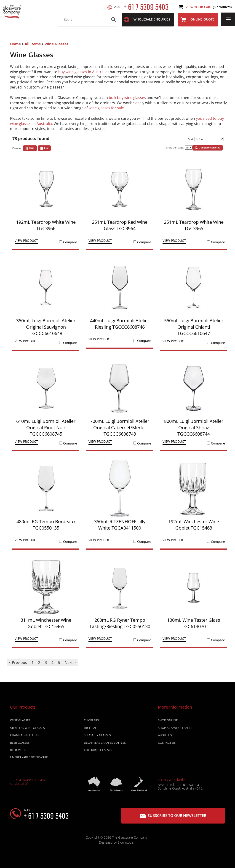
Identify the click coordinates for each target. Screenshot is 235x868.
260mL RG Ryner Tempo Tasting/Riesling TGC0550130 (120, 623)
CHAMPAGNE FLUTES (25, 736)
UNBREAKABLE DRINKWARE (29, 758)
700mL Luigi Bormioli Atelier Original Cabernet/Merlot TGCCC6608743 (120, 428)
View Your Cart (209, 7)
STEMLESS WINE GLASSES (27, 729)
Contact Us (167, 743)
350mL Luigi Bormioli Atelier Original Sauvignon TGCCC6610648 (46, 327)
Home (16, 44)
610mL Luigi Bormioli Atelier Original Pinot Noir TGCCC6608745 (46, 428)
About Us (165, 736)
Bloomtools (126, 843)
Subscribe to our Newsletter (173, 816)
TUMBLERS (91, 721)
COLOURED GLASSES (98, 751)
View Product (26, 241)
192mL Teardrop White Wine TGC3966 (46, 225)
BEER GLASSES (20, 743)
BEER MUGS (18, 751)
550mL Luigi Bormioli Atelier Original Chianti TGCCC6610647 (194, 327)
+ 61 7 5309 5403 (141, 7)
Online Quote (198, 20)
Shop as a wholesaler (175, 729)
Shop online (168, 721)
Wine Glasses (56, 44)
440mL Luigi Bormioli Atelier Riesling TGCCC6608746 (120, 324)
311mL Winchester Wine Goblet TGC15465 (46, 623)
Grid (30, 148)
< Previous (18, 663)
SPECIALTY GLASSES (97, 736)
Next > (70, 663)
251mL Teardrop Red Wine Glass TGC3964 (120, 225)
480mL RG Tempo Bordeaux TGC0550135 (46, 525)
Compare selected (208, 148)
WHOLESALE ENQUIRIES (147, 20)
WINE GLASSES (20, 721)
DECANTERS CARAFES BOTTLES (105, 743)
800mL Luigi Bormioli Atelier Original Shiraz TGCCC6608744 (194, 428)
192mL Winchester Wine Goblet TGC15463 (194, 525)
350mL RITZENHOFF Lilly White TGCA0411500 (120, 525)
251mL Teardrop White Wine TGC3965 (194, 225)
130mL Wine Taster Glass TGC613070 (194, 623)
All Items (33, 44)
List (44, 148)
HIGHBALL (91, 729)
